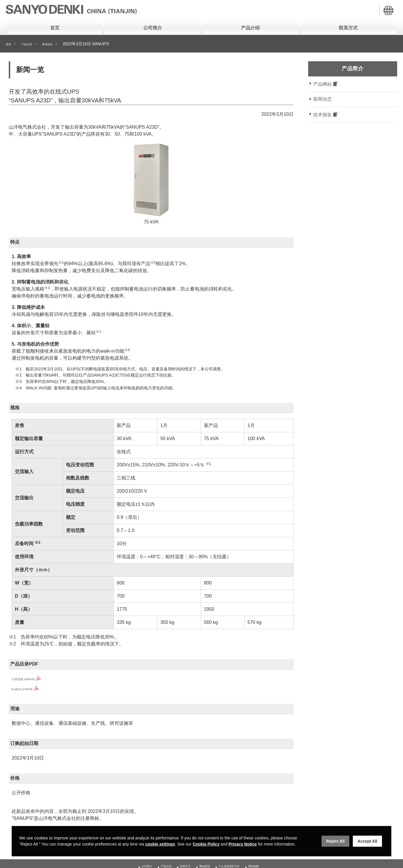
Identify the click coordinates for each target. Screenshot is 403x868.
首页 (55, 28)
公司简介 (153, 28)
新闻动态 (59, 44)
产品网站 (322, 84)
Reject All (335, 841)
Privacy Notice (243, 844)
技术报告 (322, 115)
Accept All (367, 841)
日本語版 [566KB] (30, 679)
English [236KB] (28, 688)
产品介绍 (250, 28)
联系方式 (348, 28)
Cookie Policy (206, 844)
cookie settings (160, 844)
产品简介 (353, 69)
